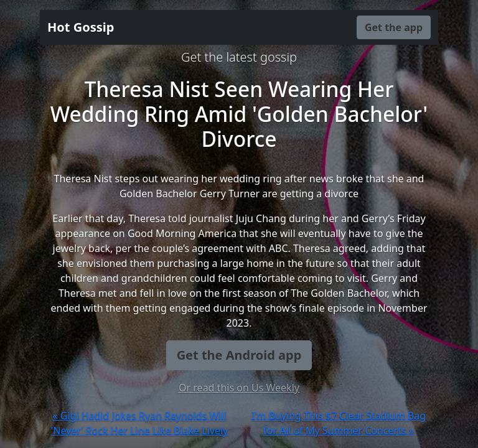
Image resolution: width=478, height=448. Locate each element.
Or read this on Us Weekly (239, 388)
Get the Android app (239, 355)
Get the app (394, 27)
